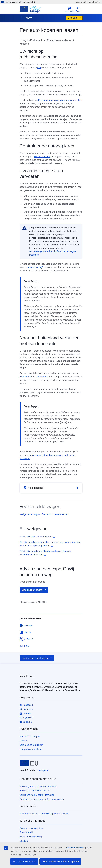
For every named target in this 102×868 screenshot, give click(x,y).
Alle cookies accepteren (24, 861)
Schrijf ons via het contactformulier (37, 795)
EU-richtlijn (37, 537)
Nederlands (69, 9)
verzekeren (25, 377)
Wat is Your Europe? (30, 736)
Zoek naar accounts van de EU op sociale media (44, 814)
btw (39, 67)
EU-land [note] (51, 40)
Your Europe (27, 676)
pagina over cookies (74, 848)
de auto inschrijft (35, 267)
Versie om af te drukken (31, 745)
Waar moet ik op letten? (88, 2)
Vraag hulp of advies (34, 590)
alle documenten (42, 157)
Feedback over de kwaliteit (37, 658)
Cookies (24, 841)
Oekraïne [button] (74, 18)
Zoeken (79, 9)
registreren (42, 377)
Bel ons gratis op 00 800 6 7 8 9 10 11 (38, 786)
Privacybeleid (26, 832)
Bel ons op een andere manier (35, 791)
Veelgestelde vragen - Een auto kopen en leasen (44, 514)
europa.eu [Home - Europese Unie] (44, 770)
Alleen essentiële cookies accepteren (60, 861)
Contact (23, 741)
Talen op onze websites (31, 828)
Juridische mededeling (31, 837)
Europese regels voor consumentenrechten (60, 100)
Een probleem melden (31, 749)
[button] (51, 488)
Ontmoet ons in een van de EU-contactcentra (42, 799)
